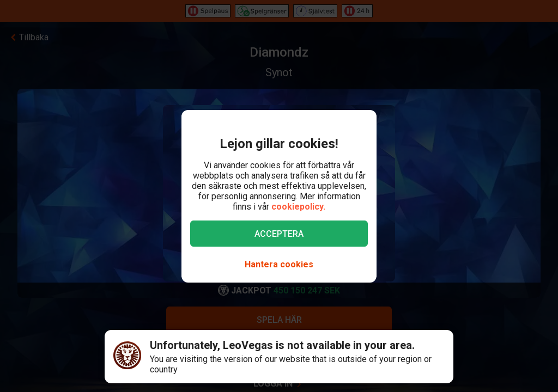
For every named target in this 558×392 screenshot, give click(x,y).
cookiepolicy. (298, 207)
